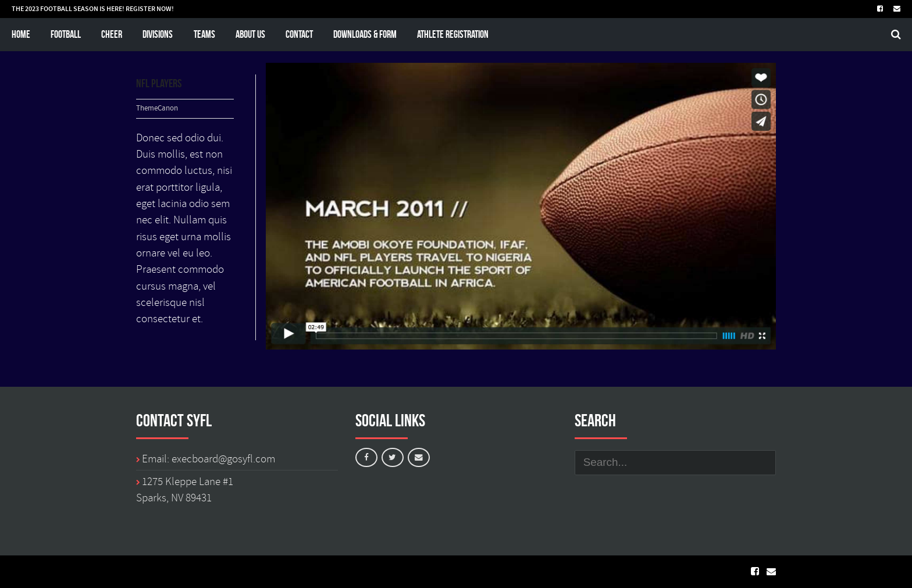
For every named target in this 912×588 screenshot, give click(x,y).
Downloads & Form (365, 34)
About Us (250, 34)
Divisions (158, 34)
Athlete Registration (453, 34)
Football (66, 34)
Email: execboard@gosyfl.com (209, 459)
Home (21, 34)
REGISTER (140, 9)
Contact (299, 34)
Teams (204, 34)
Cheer (112, 34)
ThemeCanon (157, 108)
